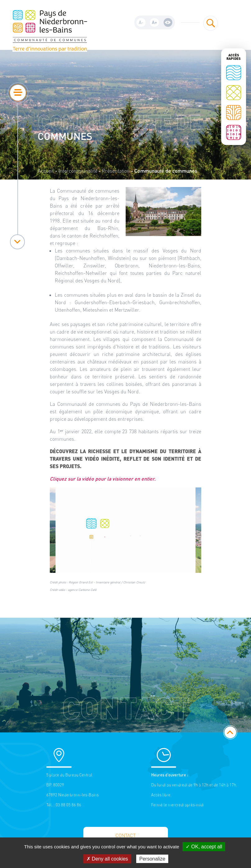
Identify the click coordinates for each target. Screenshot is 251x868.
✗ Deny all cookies (107, 859)
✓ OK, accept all (204, 847)
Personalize (152, 859)
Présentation (116, 171)
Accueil (46, 171)
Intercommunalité (78, 171)
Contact (126, 835)
